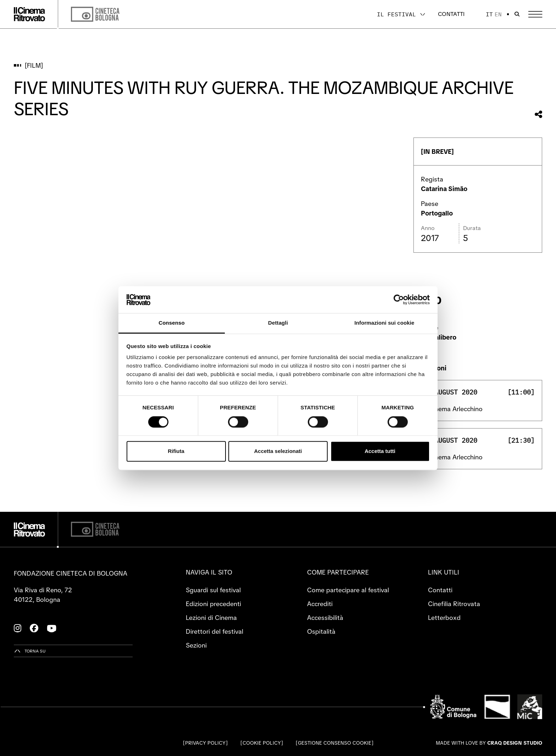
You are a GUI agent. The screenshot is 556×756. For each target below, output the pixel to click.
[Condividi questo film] (538, 114)
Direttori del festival (215, 631)
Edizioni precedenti (213, 604)
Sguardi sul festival (213, 590)
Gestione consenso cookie (335, 743)
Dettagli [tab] (278, 323)
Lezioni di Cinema (211, 618)
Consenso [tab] (171, 323)
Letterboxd (444, 618)
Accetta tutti (380, 451)
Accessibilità (325, 618)
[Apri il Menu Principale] (535, 14)
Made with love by (489, 743)
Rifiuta (176, 451)
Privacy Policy (205, 743)
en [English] (498, 14)
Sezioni (196, 645)
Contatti (451, 14)
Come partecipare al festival (348, 590)
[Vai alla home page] (29, 14)
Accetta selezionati (278, 451)
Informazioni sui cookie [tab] (385, 323)
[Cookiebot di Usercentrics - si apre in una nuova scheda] (399, 299)
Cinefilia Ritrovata (454, 604)
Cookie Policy (262, 743)
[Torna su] (30, 651)
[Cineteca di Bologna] (95, 529)
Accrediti (320, 604)
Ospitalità (321, 631)
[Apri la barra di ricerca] (517, 14)
